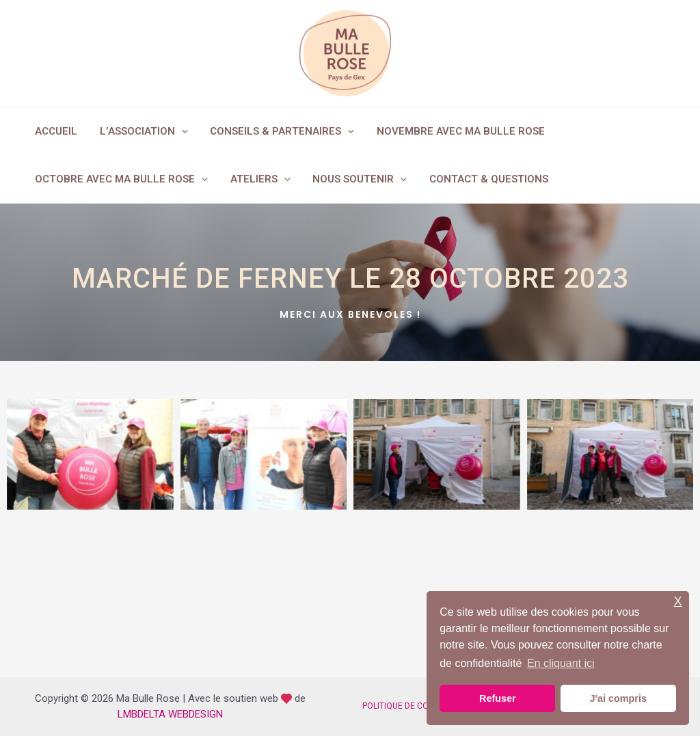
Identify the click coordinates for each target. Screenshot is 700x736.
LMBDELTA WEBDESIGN (170, 714)
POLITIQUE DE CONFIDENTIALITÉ (423, 706)
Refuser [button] (498, 698)
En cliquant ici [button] (561, 663)
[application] (179, 131)
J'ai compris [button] (618, 698)
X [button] (678, 602)
